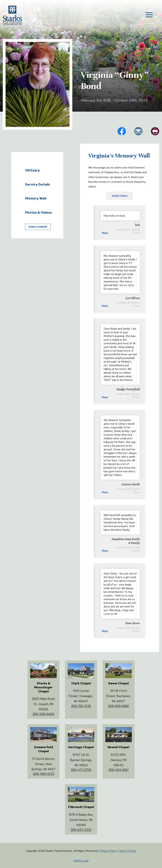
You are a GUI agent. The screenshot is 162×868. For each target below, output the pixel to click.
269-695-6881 (119, 706)
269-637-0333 (81, 830)
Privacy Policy (108, 851)
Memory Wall (36, 198)
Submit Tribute (120, 196)
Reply (105, 233)
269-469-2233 (44, 774)
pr (155, 131)
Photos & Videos (39, 212)
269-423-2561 (118, 770)
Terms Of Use (127, 851)
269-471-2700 (81, 770)
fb (122, 131)
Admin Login (81, 861)
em (138, 131)
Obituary (32, 170)
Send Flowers (38, 227)
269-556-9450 (43, 714)
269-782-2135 (81, 706)
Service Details (38, 184)
